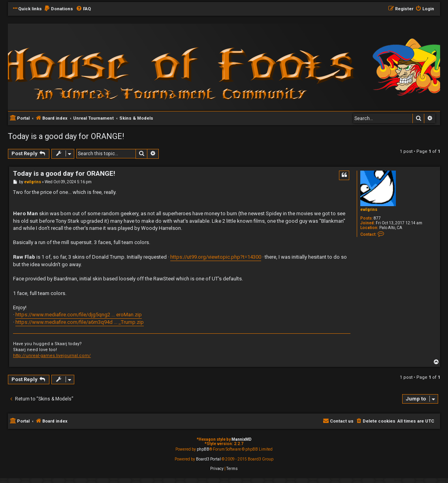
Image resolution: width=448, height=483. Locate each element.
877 (377, 218)
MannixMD (242, 439)
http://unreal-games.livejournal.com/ (52, 356)
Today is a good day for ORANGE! (66, 136)
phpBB (203, 449)
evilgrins (369, 210)
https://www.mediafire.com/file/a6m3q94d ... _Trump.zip (80, 322)
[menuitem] (58, 9)
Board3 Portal (208, 459)
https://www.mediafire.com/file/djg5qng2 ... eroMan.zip (79, 315)
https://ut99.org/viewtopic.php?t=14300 (216, 257)
